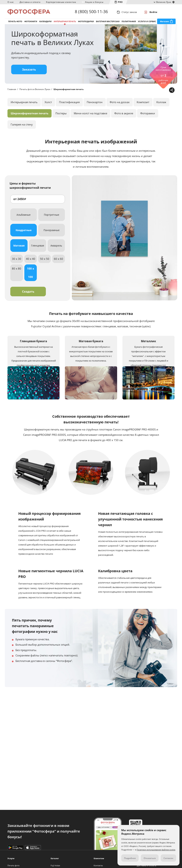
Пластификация (69, 104)
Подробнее (130, 858)
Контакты (98, 865)
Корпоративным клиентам (61, 2)
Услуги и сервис (147, 23)
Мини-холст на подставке (90, 116)
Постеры (61, 116)
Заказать (29, 72)
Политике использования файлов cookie (156, 850)
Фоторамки (148, 116)
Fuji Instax (55, 865)
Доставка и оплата (30, 2)
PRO (120, 2)
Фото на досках (120, 104)
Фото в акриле (124, 116)
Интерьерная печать (65, 23)
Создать (28, 294)
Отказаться (150, 858)
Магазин (164, 23)
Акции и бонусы (94, 2)
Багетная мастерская (108, 23)
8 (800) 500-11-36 (91, 12)
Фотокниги (31, 23)
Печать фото (15, 23)
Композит (143, 104)
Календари (45, 23)
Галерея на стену (22, 127)
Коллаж (161, 104)
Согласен (168, 858)
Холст (48, 104)
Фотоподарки (86, 23)
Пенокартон (95, 104)
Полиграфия (129, 23)
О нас (11, 2)
